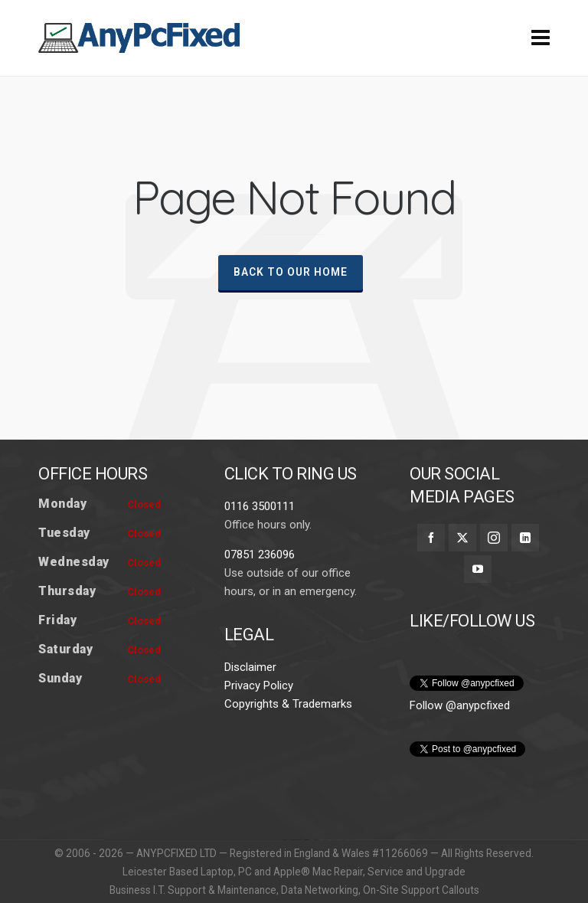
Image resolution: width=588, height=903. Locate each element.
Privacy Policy (259, 685)
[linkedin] (525, 538)
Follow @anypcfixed (460, 705)
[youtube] (478, 569)
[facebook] (431, 538)
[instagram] (494, 538)
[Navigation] (541, 38)
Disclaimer (250, 667)
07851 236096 (260, 555)
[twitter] (462, 538)
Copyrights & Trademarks (288, 704)
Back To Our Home (291, 272)
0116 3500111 (260, 506)
